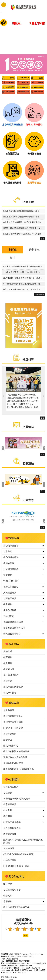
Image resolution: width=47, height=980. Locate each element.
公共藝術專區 (10, 860)
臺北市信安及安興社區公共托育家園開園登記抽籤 (24, 222)
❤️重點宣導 (12, 703)
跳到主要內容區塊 (1, 1)
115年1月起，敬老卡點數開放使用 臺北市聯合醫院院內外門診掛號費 (24, 278)
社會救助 (8, 552)
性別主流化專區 (11, 581)
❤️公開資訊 (12, 779)
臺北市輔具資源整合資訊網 (16, 907)
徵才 (13, 258)
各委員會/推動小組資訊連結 (17, 799)
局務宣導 (8, 651)
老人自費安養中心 (12, 634)
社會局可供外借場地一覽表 (16, 866)
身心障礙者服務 (11, 557)
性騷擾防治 (9, 616)
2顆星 (17, 929)
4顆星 (32, 929)
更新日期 (4, 977)
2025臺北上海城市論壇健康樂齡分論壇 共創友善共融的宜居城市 (24, 284)
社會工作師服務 (11, 587)
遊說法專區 (9, 848)
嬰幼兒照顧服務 (11, 546)
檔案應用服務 (10, 804)
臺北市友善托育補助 (13, 722)
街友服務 (8, 604)
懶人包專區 (9, 710)
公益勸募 (8, 810)
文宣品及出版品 (11, 787)
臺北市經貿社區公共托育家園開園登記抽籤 (21, 217)
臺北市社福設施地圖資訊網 (16, 751)
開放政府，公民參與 (13, 728)
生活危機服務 (10, 610)
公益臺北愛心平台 (12, 890)
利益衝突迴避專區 (12, 822)
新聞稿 (13, 250)
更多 (43, 239)
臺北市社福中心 (11, 746)
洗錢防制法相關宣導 (13, 763)
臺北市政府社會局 (23, 7)
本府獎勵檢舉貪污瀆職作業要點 (19, 769)
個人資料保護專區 (12, 828)
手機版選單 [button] (4, 5)
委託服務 (8, 816)
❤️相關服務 (12, 538)
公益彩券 (8, 793)
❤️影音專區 (12, 644)
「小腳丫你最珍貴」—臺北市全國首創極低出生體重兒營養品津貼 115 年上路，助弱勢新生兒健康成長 (24, 272)
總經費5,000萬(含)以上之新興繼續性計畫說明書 (23, 841)
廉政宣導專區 (10, 734)
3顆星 (25, 929)
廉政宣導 (8, 681)
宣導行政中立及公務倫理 (15, 757)
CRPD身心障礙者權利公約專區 (18, 854)
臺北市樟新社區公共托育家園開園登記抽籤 (21, 211)
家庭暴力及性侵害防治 (14, 628)
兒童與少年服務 (11, 569)
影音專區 (8, 740)
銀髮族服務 (9, 563)
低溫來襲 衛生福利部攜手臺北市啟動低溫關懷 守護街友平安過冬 (24, 266)
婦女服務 (8, 575)
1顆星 (10, 929)
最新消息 (34, 250)
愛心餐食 (8, 884)
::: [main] (1, 13)
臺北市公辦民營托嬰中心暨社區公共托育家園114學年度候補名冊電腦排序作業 (24, 234)
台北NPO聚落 (10, 693)
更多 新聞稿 (40, 294)
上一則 (4, 396)
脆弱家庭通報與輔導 (13, 622)
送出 (21, 935)
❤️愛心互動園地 (15, 876)
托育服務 (8, 657)
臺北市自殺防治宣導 (13, 687)
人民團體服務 (10, 593)
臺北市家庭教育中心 (13, 716)
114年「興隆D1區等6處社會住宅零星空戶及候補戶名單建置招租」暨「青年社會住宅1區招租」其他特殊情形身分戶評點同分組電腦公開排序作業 (24, 228)
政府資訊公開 (10, 834)
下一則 (43, 396)
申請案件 (8, 896)
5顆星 (39, 929)
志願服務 (8, 901)
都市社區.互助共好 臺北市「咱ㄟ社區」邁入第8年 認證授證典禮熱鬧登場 (24, 289)
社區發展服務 (10, 599)
